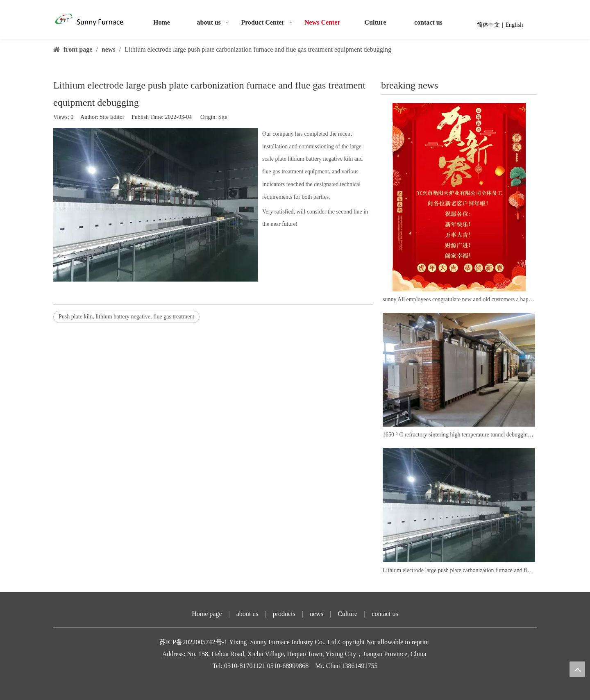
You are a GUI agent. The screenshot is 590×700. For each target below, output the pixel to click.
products (284, 614)
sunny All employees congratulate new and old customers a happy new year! (459, 299)
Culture (347, 614)
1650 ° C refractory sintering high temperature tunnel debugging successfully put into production (459, 435)
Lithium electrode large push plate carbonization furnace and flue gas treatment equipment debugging (459, 570)
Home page (207, 614)
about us (247, 614)
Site (223, 117)
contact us (385, 614)
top (577, 669)
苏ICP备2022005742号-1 (194, 642)
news (317, 614)
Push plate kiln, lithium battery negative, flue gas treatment (126, 317)
